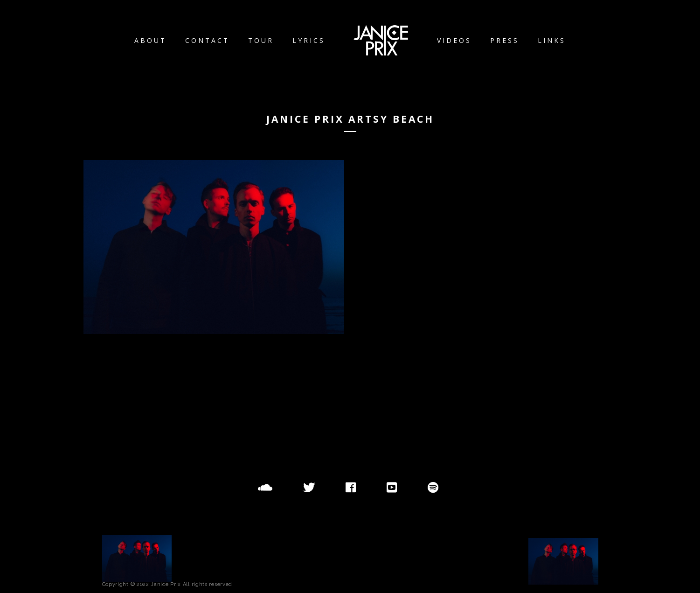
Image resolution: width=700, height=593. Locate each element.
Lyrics (309, 40)
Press (505, 40)
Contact (207, 40)
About (150, 40)
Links (552, 40)
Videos (454, 40)
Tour (261, 40)
